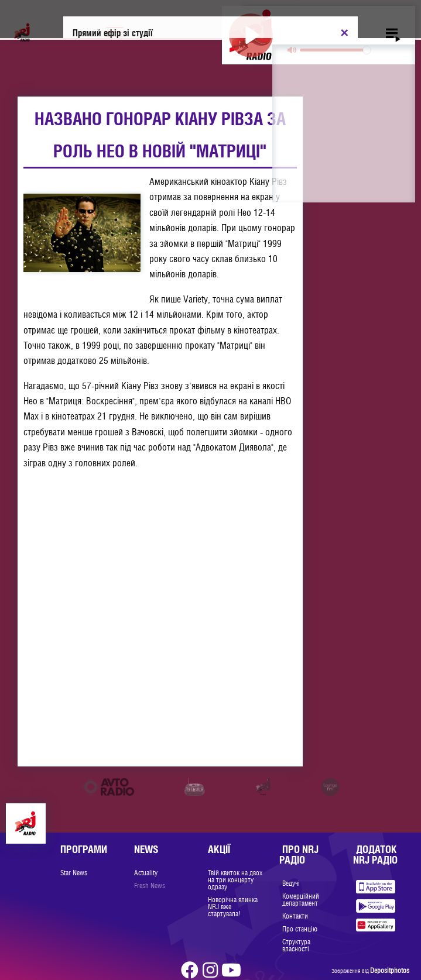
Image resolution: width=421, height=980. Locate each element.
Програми (84, 849)
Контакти (295, 916)
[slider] (335, 50)
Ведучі (291, 883)
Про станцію (300, 929)
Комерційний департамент (301, 900)
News (146, 849)
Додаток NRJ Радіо (375, 855)
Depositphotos (390, 971)
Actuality (146, 873)
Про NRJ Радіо (299, 855)
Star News (74, 873)
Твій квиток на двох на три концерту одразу (235, 880)
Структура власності (296, 945)
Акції (219, 849)
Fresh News (150, 886)
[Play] (251, 35)
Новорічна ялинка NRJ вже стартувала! (233, 907)
